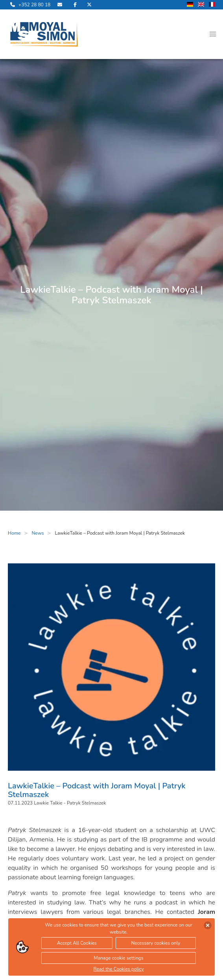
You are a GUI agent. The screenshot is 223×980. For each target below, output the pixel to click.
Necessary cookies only (156, 943)
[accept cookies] (208, 925)
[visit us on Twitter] (89, 5)
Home (14, 533)
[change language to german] (190, 5)
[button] (213, 34)
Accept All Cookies (77, 943)
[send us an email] (60, 5)
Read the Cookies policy (118, 969)
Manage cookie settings (118, 958)
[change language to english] (201, 5)
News (38, 533)
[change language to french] (212, 5)
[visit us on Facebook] (75, 5)
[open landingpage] (44, 34)
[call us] (29, 5)
